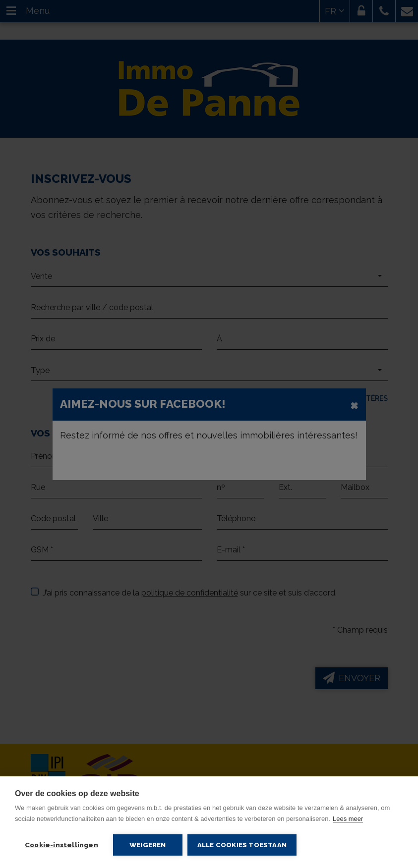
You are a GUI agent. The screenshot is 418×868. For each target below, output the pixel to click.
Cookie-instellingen (61, 845)
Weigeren (148, 845)
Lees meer (348, 819)
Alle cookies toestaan (242, 845)
